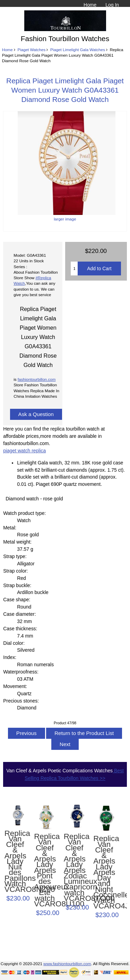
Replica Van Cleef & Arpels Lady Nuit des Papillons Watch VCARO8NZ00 (15, 862)
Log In (112, 5)
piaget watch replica (24, 451)
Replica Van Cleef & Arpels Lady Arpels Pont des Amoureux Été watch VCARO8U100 (45, 870)
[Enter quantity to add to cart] (74, 268)
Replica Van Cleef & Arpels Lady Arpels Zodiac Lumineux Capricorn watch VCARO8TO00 (75, 868)
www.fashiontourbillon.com (67, 964)
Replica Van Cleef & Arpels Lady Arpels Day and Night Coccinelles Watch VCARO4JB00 (104, 872)
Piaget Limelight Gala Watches (78, 50)
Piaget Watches (31, 50)
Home (90, 5)
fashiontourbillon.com (37, 379)
